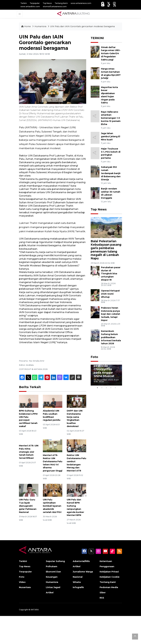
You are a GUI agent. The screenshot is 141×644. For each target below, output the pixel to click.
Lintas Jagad (53, 587)
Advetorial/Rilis (81, 561)
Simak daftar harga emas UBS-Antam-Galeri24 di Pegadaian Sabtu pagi (111, 53)
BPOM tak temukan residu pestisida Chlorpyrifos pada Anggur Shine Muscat (105, 367)
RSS (102, 598)
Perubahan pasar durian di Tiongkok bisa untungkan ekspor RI (111, 274)
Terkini (24, 3)
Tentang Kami (61, 3)
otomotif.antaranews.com (55, 6)
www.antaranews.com (81, 3)
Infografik (78, 587)
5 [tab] (115, 388)
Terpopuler (35, 3)
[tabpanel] (106, 375)
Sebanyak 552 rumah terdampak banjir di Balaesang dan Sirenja (111, 173)
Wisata (77, 582)
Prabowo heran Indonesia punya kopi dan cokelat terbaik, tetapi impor (111, 314)
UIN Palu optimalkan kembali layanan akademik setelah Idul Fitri (52, 506)
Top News (47, 3)
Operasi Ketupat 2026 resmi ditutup (110, 294)
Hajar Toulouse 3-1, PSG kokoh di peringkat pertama (111, 153)
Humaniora (41, 26)
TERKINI (97, 38)
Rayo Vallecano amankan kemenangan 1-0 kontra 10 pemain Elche (111, 118)
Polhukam (52, 566)
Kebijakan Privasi (109, 572)
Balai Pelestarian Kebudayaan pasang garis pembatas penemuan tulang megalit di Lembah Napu (106, 250)
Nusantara (25, 587)
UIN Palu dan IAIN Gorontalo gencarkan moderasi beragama (82, 26)
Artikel (50, 593)
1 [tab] (97, 388)
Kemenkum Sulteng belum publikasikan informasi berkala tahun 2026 (111, 337)
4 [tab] (111, 388)
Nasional (78, 577)
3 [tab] (106, 388)
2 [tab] (102, 388)
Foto (94, 357)
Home (26, 26)
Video (22, 582)
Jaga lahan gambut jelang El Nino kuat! (111, 136)
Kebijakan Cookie (110, 577)
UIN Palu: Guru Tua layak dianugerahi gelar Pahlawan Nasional (28, 506)
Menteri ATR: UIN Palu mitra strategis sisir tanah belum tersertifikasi (29, 452)
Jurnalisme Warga (83, 572)
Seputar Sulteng (55, 561)
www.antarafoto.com (30, 6)
